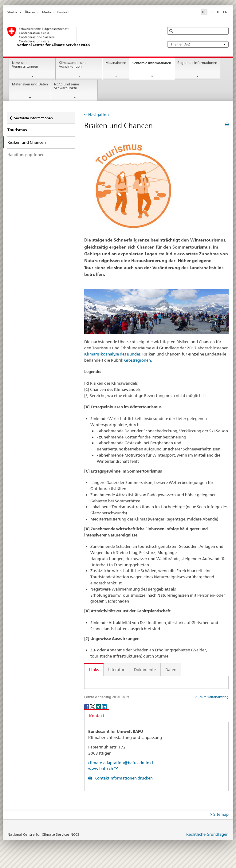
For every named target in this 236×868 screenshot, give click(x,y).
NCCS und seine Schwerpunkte (67, 86)
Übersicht (32, 12)
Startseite (14, 12)
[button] (172, 31)
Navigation (98, 115)
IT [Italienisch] (218, 12)
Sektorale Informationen (153, 65)
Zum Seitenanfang (214, 697)
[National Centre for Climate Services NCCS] (80, 37)
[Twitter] (93, 706)
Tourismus (17, 130)
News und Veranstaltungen (25, 65)
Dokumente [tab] (145, 670)
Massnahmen (116, 63)
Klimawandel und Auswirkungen (73, 65)
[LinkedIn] (104, 706)
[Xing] (99, 706)
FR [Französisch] (212, 12)
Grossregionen (138, 360)
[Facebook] (87, 706)
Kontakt (63, 12)
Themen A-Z (198, 44)
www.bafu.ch (101, 768)
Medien (48, 12)
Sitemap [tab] (221, 814)
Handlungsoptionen (26, 155)
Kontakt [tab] (97, 716)
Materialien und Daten (30, 84)
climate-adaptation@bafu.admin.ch (121, 763)
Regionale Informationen (197, 63)
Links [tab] (94, 670)
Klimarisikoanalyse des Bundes (112, 354)
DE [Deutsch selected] (204, 12)
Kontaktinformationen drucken (123, 778)
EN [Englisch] (225, 12)
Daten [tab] (171, 670)
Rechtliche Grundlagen (207, 834)
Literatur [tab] (116, 670)
